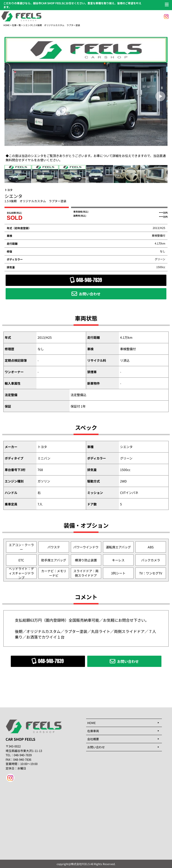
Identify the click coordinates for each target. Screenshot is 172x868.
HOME (7, 25)
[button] (160, 96)
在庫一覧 (16, 25)
